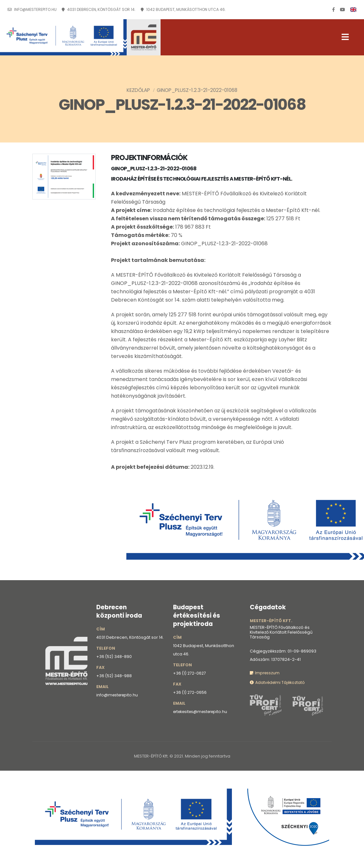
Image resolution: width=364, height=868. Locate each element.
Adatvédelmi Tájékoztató (278, 682)
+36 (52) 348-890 (114, 657)
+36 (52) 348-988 (114, 676)
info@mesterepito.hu (35, 10)
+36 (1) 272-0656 (190, 692)
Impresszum (265, 673)
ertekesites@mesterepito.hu (203, 712)
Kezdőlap (138, 90)
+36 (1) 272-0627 (190, 673)
